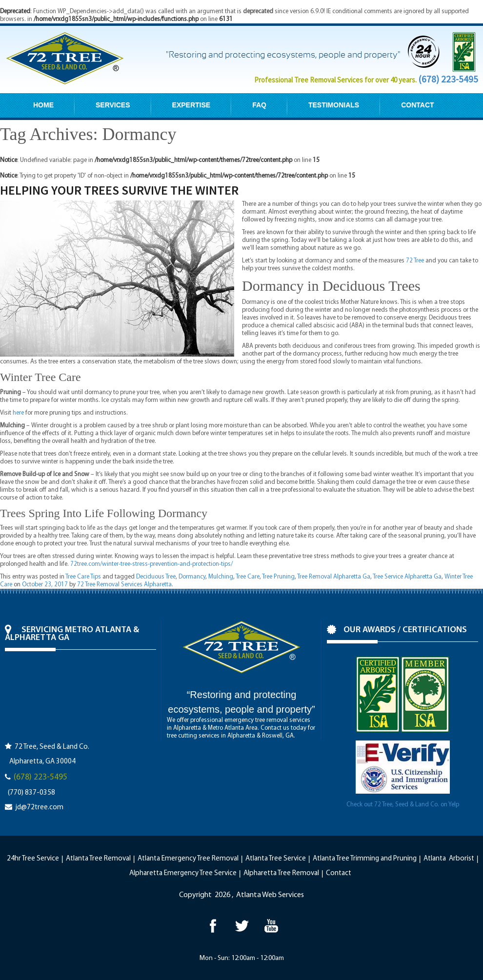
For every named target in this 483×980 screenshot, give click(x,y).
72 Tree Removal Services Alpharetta (124, 585)
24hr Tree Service (33, 859)
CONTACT (417, 105)
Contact (339, 873)
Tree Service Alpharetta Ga (407, 577)
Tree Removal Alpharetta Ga (334, 577)
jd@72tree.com (39, 808)
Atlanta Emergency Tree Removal (188, 859)
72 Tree (415, 261)
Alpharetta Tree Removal (281, 873)
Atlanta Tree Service (276, 859)
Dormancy (192, 577)
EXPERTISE (191, 105)
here (18, 413)
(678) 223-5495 (448, 79)
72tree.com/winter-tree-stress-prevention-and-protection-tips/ (151, 564)
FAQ (259, 105)
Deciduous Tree (156, 577)
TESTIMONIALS (334, 105)
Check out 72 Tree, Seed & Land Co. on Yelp (403, 805)
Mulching (221, 577)
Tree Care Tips (83, 577)
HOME (43, 105)
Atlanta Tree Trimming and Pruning (365, 859)
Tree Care (248, 577)
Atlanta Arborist (449, 859)
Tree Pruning (278, 577)
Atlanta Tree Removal (98, 859)
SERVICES (113, 105)
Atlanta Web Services (270, 895)
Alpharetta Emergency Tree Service (183, 873)
